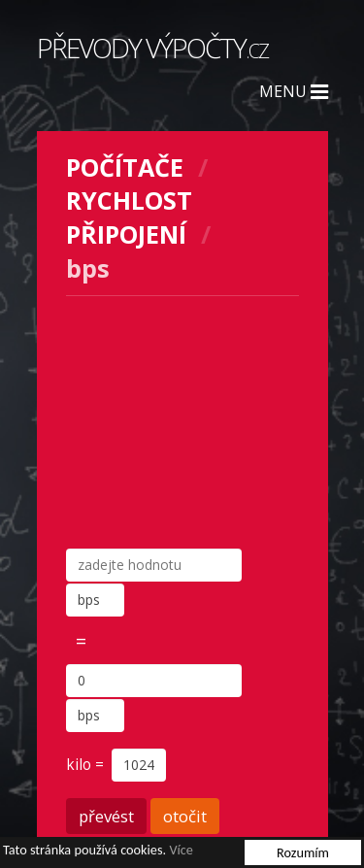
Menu (294, 91)
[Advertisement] (182, 422)
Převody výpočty (152, 48)
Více (181, 850)
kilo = (87, 765)
